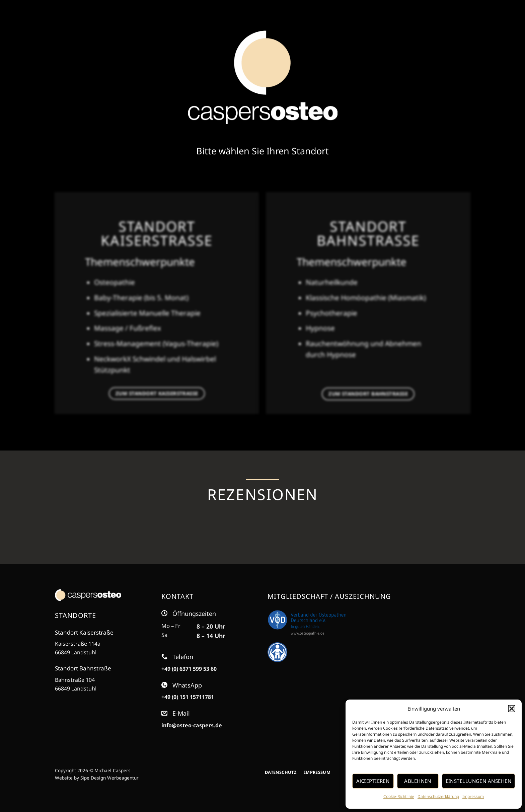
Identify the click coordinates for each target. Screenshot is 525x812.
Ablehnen (418, 781)
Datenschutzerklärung (438, 796)
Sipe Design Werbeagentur (109, 778)
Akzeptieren (373, 781)
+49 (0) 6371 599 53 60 (189, 669)
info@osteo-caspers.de (192, 725)
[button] (512, 709)
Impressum (473, 796)
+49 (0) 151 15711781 (188, 697)
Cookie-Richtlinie (399, 796)
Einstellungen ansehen (478, 781)
